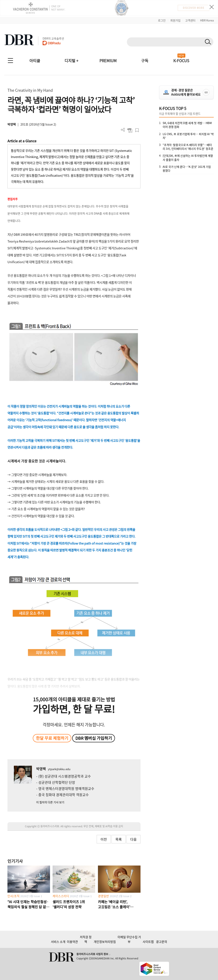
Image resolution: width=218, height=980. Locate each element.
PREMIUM (108, 61)
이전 (104, 839)
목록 (119, 839)
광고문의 (162, 942)
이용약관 (72, 942)
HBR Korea (207, 20)
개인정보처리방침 (105, 942)
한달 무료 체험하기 (52, 738)
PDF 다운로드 (130, 130)
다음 (133, 839)
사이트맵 (148, 942)
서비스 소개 (58, 942)
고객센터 (190, 20)
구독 (145, 61)
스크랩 (137, 130)
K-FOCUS (181, 61)
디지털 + (71, 61)
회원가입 (175, 20)
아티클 (35, 61)
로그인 (162, 20)
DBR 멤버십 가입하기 (94, 738)
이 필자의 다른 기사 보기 (50, 802)
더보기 (123, 130)
